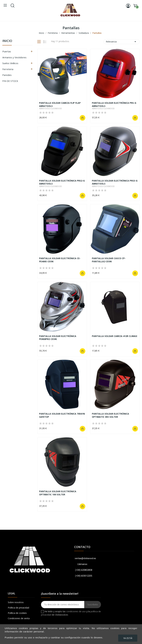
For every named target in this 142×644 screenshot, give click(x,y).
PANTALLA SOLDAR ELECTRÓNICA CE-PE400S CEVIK (60, 260)
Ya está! (128, 638)
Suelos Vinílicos (10, 63)
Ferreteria (8, 69)
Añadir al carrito (83, 118)
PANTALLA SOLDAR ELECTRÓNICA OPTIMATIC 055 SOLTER (110, 415)
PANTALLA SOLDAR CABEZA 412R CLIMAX (115, 336)
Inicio (7, 41)
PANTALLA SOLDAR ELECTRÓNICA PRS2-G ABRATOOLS (62, 182)
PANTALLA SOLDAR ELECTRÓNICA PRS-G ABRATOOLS (114, 104)
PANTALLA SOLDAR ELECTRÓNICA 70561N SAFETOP (62, 415)
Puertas (7, 51)
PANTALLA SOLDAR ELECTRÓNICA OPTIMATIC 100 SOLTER (58, 493)
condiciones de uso (76, 611)
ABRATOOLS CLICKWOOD (50, 109)
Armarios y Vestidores (14, 57)
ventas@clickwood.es (85, 558)
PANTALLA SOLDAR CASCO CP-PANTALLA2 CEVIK (109, 260)
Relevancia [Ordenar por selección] (121, 42)
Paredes (7, 75)
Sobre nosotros (16, 602)
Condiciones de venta (19, 618)
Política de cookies (17, 613)
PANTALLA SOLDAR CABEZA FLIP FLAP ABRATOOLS (60, 104)
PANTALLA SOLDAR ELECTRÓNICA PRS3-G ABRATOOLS (115, 182)
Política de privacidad (18, 608)
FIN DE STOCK (10, 81)
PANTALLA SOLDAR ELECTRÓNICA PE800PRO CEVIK (58, 338)
